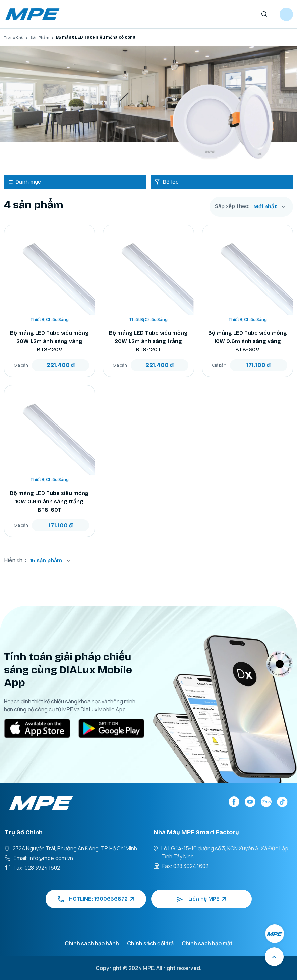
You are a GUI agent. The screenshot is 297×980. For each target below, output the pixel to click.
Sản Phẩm (40, 37)
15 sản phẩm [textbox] (46, 560)
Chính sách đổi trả (150, 943)
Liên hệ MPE (201, 899)
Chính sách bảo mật (207, 943)
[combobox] (269, 207)
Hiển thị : (15, 560)
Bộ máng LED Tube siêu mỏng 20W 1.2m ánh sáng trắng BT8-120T (148, 341)
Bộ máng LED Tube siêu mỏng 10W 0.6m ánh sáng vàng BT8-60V (248, 341)
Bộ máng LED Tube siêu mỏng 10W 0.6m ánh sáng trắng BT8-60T (49, 501)
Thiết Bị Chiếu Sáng (49, 319)
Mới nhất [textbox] (265, 207)
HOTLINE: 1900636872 (96, 899)
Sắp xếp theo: (232, 206)
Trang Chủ (14, 37)
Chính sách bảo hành (92, 943)
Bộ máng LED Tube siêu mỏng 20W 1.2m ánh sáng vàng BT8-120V (49, 341)
